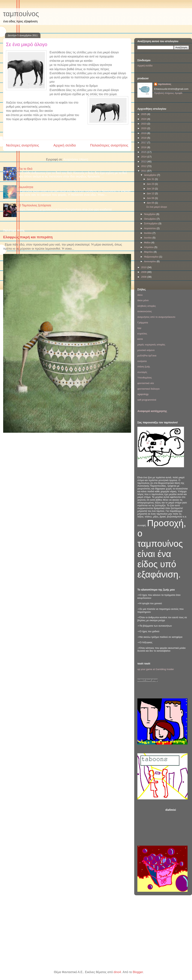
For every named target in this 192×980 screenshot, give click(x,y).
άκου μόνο (143, 300)
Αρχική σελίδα (65, 145)
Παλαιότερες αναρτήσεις (109, 145)
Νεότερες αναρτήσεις (23, 145)
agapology (143, 394)
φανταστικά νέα (146, 383)
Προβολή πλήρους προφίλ (168, 93)
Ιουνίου (148, 238)
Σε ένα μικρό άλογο (27, 44)
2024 (144, 119)
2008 (144, 277)
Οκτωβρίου (150, 219)
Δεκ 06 (151, 198)
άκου (140, 295)
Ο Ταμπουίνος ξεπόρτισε (35, 205)
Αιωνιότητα (26, 187)
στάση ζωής (144, 367)
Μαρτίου (149, 252)
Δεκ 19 (151, 189)
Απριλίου (149, 247)
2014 (144, 157)
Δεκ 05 (151, 203)
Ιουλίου (148, 233)
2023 (144, 124)
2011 (144, 171)
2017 (144, 142)
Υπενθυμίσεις (145, 378)
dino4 (117, 972)
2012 (144, 166)
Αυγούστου (150, 228)
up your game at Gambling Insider (156, 669)
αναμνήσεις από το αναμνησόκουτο (156, 317)
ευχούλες (142, 334)
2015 (144, 152)
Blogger (138, 972)
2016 (144, 147)
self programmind (147, 400)
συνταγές (142, 372)
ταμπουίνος (21, 14)
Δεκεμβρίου (151, 175)
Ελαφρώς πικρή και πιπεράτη (28, 237)
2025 (144, 114)
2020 (144, 128)
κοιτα (140, 339)
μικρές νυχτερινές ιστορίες (151, 345)
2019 (144, 133)
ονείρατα (142, 361)
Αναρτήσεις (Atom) (76, 159)
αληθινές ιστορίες (147, 306)
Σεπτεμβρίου (151, 223)
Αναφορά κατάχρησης (152, 411)
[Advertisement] (177, 826)
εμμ (139, 328)
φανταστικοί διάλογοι (148, 389)
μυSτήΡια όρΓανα (147, 356)
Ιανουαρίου (150, 261)
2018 (144, 138)
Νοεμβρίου (150, 214)
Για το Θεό (25, 169)
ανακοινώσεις (145, 311)
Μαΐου (148, 242)
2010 (144, 267)
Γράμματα (143, 323)
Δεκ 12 (151, 193)
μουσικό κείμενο (146, 350)
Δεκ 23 (151, 184)
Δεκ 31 (151, 179)
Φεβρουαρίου (152, 257)
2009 (144, 272)
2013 (144, 161)
